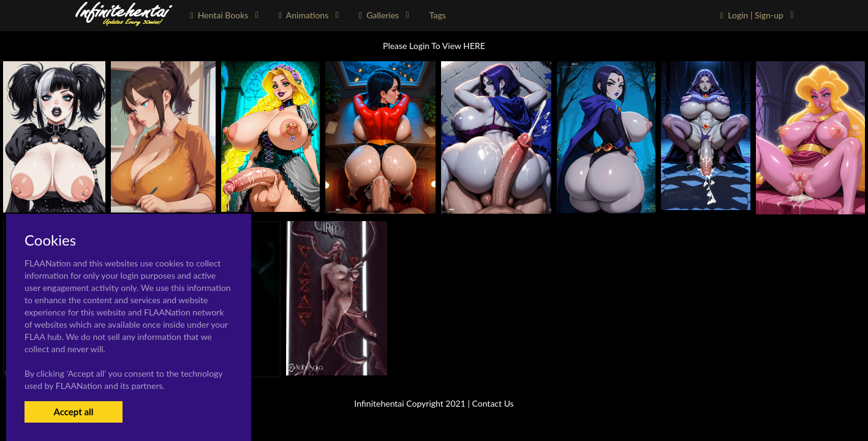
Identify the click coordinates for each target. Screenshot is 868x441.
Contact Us (493, 403)
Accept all (73, 412)
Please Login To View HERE (434, 46)
